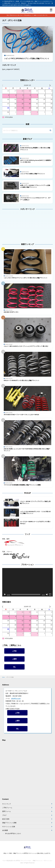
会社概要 (5, 830)
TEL (14, 667)
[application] (28, 582)
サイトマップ (6, 804)
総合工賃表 (6, 819)
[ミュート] (47, 594)
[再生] (5, 594)
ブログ (4, 815)
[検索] (50, 131)
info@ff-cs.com (16, 699)
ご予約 (14, 651)
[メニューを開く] (51, 10)
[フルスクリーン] (50, 594)
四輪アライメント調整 (9, 823)
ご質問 (14, 659)
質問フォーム (6, 811)
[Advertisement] (15, 225)
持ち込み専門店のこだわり (13, 834)
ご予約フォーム (7, 808)
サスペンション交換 (9, 827)
